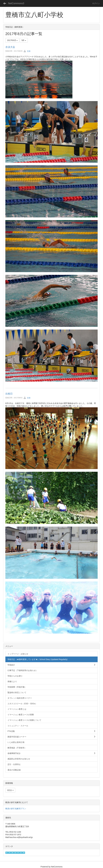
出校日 (9, 394)
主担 (27, 51)
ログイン (96, 3)
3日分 (10, 790)
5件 (24, 40)
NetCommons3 (16, 3)
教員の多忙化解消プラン (16, 809)
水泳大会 (10, 47)
